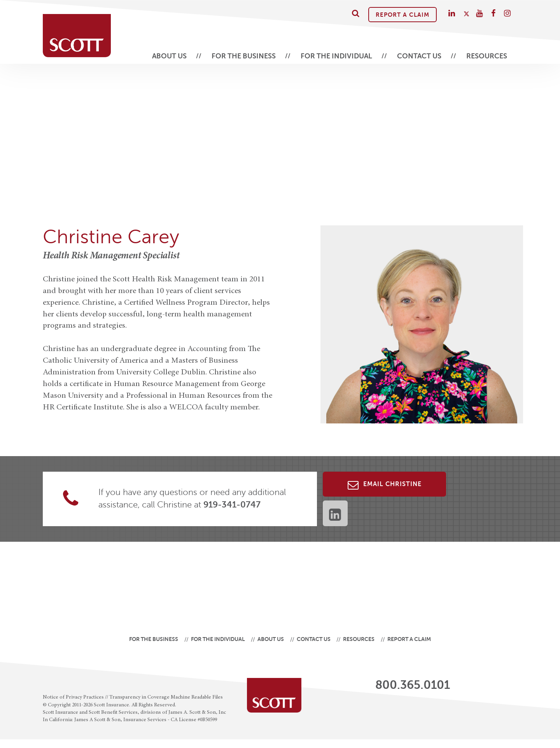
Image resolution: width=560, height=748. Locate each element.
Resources (487, 56)
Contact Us (419, 56)
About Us (169, 56)
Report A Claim (402, 15)
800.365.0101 (413, 685)
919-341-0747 (232, 505)
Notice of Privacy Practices (73, 697)
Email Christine (385, 485)
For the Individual (336, 56)
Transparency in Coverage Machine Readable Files (166, 697)
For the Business (244, 56)
